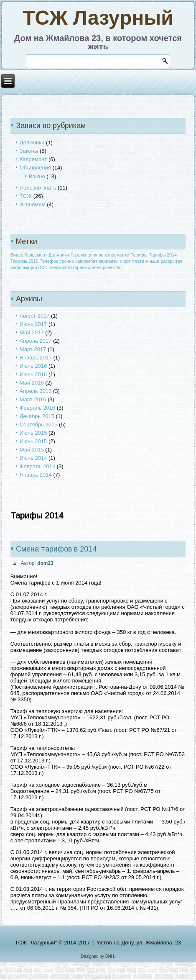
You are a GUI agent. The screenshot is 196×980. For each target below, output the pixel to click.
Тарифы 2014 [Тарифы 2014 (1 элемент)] (163, 255)
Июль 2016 (33, 366)
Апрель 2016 (36, 391)
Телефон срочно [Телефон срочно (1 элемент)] (57, 261)
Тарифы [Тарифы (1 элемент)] (139, 255)
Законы (29, 151)
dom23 (45, 563)
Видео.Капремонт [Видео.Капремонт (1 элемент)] (29, 255)
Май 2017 (32, 332)
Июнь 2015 (33, 441)
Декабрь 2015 (37, 416)
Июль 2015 (33, 433)
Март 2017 (33, 349)
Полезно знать (38, 188)
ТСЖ (26, 196)
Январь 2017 (36, 358)
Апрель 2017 (36, 341)
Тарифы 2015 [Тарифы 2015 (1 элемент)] (24, 261)
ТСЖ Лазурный (98, 18)
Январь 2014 (36, 475)
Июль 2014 (33, 458)
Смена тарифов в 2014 (56, 549)
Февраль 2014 (37, 466)
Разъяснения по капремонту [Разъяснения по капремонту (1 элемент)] (100, 255)
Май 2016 (32, 383)
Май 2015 (32, 450)
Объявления (35, 168)
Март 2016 (33, 399)
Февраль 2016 (37, 408)
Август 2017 (35, 316)
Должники (32, 142)
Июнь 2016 (33, 374)
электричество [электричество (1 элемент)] (107, 267)
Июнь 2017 (33, 324)
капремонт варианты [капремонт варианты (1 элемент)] (97, 261)
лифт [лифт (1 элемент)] (125, 261)
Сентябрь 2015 (39, 425)
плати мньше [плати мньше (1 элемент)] (146, 261)
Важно (37, 176)
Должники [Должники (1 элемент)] (59, 255)
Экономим (33, 204)
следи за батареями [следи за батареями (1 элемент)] (69, 267)
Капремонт (33, 159)
